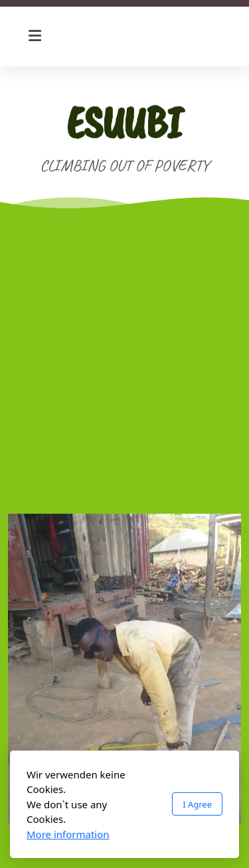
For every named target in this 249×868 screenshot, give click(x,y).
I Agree (197, 804)
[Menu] (35, 36)
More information (68, 834)
